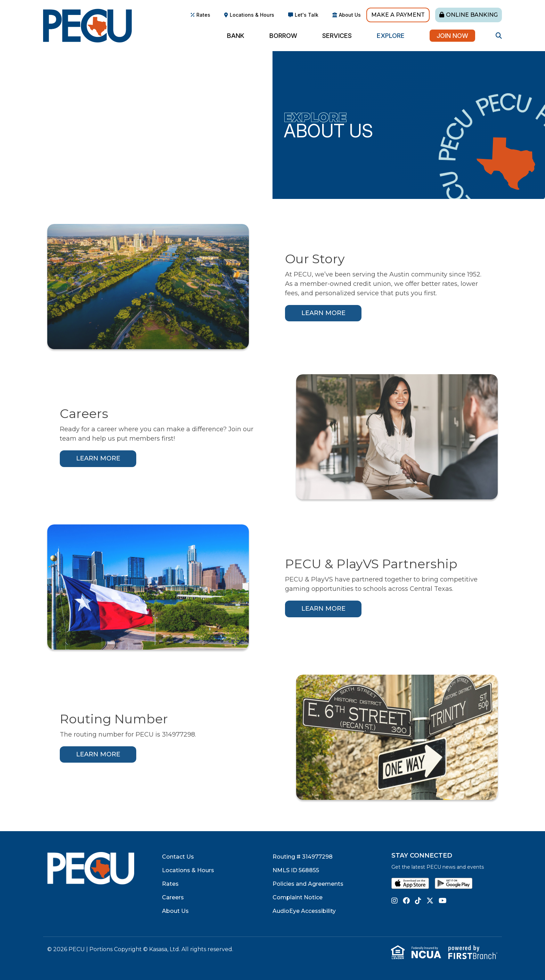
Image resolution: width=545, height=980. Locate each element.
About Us (350, 15)
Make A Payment (398, 15)
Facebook (406, 901)
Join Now (452, 36)
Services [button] (337, 36)
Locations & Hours (252, 15)
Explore (315, 117)
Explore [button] (391, 36)
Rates (203, 15)
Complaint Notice (298, 897)
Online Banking (472, 15)
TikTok (418, 901)
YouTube (443, 901)
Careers (173, 897)
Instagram (394, 901)
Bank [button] (236, 36)
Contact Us (178, 857)
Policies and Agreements (308, 884)
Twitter (430, 901)
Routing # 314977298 (303, 857)
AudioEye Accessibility (304, 911)
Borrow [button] (283, 36)
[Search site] (499, 35)
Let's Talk (307, 15)
